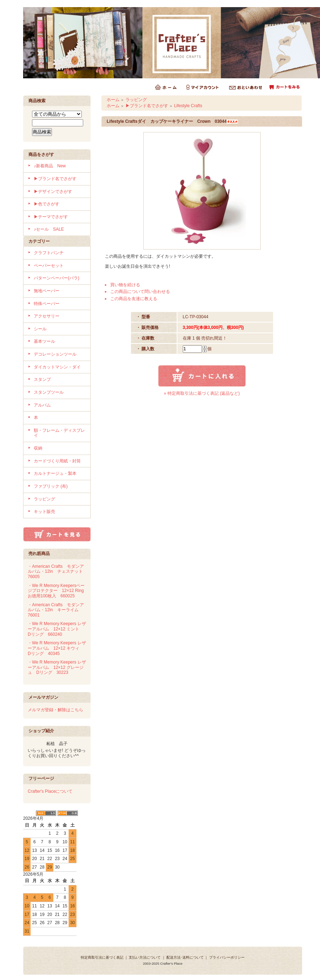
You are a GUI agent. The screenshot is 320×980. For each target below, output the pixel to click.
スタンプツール (49, 392)
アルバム (42, 405)
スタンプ (42, 379)
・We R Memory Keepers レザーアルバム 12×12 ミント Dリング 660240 (57, 629)
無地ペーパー (47, 291)
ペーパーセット (49, 266)
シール (40, 329)
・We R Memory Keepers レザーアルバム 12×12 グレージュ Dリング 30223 (57, 667)
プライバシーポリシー (227, 957)
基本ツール (44, 341)
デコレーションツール (55, 354)
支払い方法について (145, 957)
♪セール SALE (49, 229)
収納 (38, 448)
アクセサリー (47, 316)
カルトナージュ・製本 (55, 473)
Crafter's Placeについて (50, 791)
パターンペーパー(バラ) (57, 278)
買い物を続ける (125, 285)
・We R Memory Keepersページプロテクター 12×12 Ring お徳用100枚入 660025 (58, 591)
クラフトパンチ (49, 253)
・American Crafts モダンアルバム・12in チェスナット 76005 (57, 572)
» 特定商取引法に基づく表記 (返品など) (202, 393)
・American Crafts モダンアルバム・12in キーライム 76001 (56, 610)
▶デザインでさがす (53, 192)
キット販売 (44, 512)
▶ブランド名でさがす (55, 179)
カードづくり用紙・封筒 (57, 461)
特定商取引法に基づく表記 (102, 957)
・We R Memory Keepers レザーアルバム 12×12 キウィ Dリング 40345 (57, 648)
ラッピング (44, 499)
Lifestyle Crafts (188, 106)
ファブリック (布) (51, 486)
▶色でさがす (47, 204)
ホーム (113, 100)
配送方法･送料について (185, 957)
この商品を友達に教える (134, 299)
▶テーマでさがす (51, 217)
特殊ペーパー (47, 304)
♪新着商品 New (50, 166)
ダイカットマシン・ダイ (57, 367)
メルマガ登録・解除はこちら (55, 710)
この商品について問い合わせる (140, 292)
